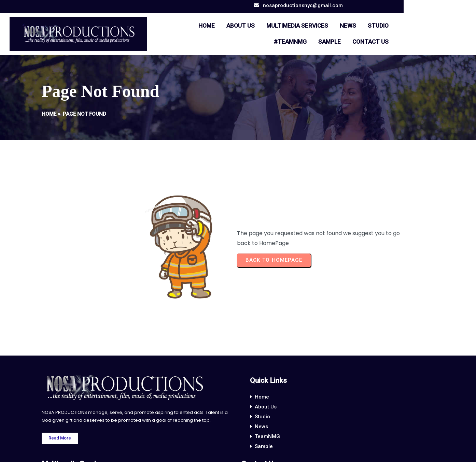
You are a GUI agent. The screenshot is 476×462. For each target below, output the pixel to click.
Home (49, 113)
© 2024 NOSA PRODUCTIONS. (238, 451)
